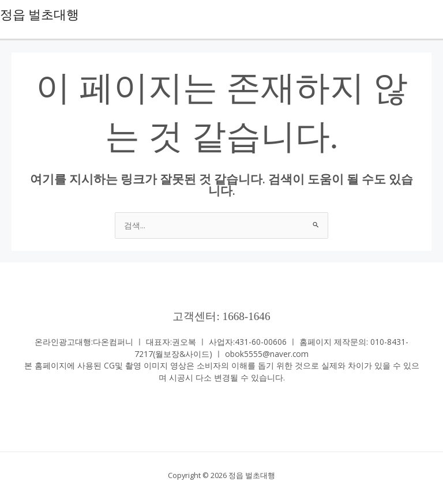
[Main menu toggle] (432, 15)
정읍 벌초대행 (40, 15)
